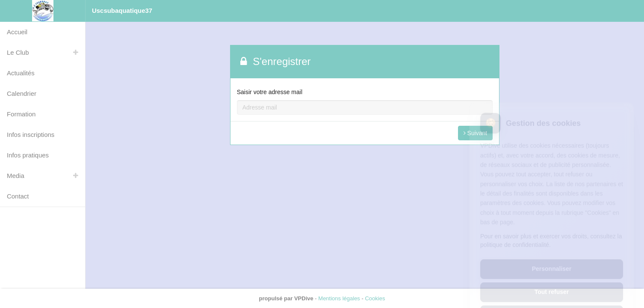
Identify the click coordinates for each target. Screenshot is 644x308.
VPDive (304, 298)
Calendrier (22, 93)
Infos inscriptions (31, 135)
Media (16, 176)
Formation (21, 114)
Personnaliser (552, 232)
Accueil (17, 32)
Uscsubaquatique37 (122, 10)
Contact (18, 196)
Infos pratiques (28, 155)
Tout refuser (552, 255)
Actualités (21, 73)
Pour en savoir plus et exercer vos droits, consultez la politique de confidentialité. (551, 204)
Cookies (375, 298)
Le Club (18, 52)
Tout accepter (552, 278)
